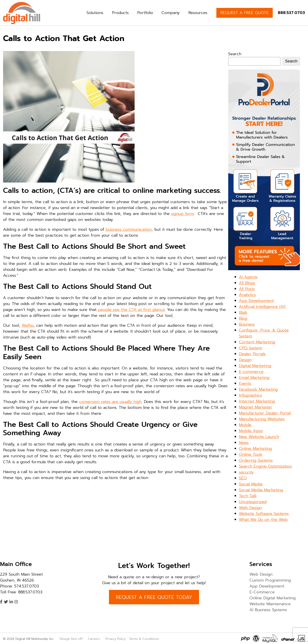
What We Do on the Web (263, 520)
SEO (243, 478)
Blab (243, 312)
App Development (256, 301)
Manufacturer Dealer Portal (265, 413)
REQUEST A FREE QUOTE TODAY (154, 597)
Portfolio (145, 13)
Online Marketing (255, 449)
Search (235, 54)
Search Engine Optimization (265, 466)
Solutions (95, 13)
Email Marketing (254, 378)
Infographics (250, 395)
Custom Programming (270, 580)
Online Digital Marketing (272, 598)
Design (245, 360)
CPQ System (251, 348)
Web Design (250, 508)
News (244, 443)
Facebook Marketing (258, 389)
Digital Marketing (255, 366)
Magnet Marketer (256, 407)
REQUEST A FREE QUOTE (245, 13)
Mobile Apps (251, 431)
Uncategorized (253, 502)
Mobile (245, 425)
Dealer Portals (252, 354)
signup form (183, 214)
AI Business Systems (268, 610)
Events (245, 383)
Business (247, 324)
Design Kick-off (72, 639)
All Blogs (247, 283)
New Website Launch (259, 437)
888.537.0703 (291, 13)
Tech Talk (248, 496)
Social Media (251, 484)
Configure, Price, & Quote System (264, 333)
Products (120, 13)
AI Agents (248, 277)
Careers (94, 639)
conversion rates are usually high (110, 402)
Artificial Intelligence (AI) (262, 307)
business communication (129, 229)
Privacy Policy (116, 639)
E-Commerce (262, 592)
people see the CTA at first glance (131, 310)
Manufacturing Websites (262, 419)
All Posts (247, 289)
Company (171, 13)
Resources (198, 13)
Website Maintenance (270, 604)
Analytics (247, 295)
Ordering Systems (256, 460)
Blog (243, 318)
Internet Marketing (257, 401)
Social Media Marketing (261, 490)
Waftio (28, 325)
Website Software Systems (264, 514)
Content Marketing (257, 342)
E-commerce (251, 372)
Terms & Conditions (144, 639)
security (246, 472)
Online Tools (251, 454)
